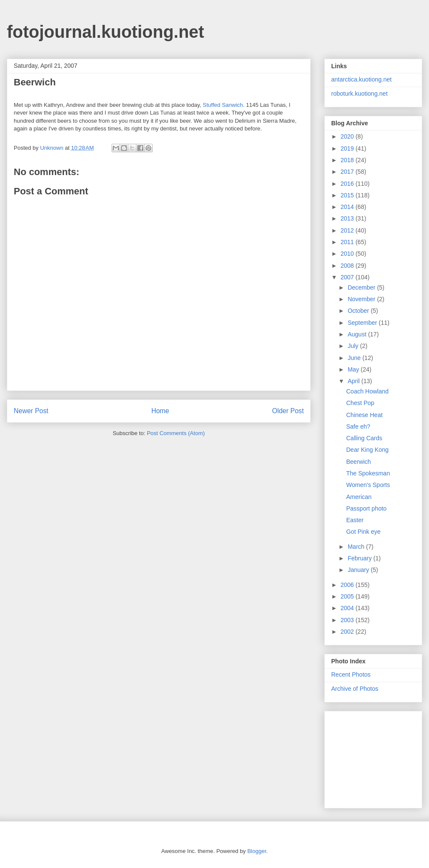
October (359, 311)
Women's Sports (368, 485)
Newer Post (31, 411)
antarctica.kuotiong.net (361, 79)
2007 (348, 277)
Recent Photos (351, 674)
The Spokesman (368, 473)
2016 (348, 184)
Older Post (288, 411)
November (362, 299)
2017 (348, 172)
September (363, 323)
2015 (348, 195)
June (355, 358)
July (354, 346)
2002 (348, 632)
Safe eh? (358, 426)
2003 (348, 620)
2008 (348, 266)
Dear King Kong (367, 450)
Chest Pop (360, 403)
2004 (348, 608)
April (354, 381)
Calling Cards (364, 438)
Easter (355, 520)
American (359, 497)
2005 (348, 596)
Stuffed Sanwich (223, 105)
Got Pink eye (363, 532)
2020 (348, 136)
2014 (348, 207)
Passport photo (366, 508)
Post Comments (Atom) (176, 433)
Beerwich (359, 462)
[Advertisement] (374, 757)
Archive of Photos (355, 689)
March (357, 547)
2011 (348, 242)
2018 (348, 160)
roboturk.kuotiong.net (360, 94)
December (362, 287)
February (360, 558)
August (358, 334)
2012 (348, 230)
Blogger (257, 851)
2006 (348, 585)
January (359, 570)
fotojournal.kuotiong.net (106, 32)
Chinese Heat (364, 415)
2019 (348, 148)
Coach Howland (367, 391)
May (354, 369)
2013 (348, 218)
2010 (348, 254)
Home (160, 411)
